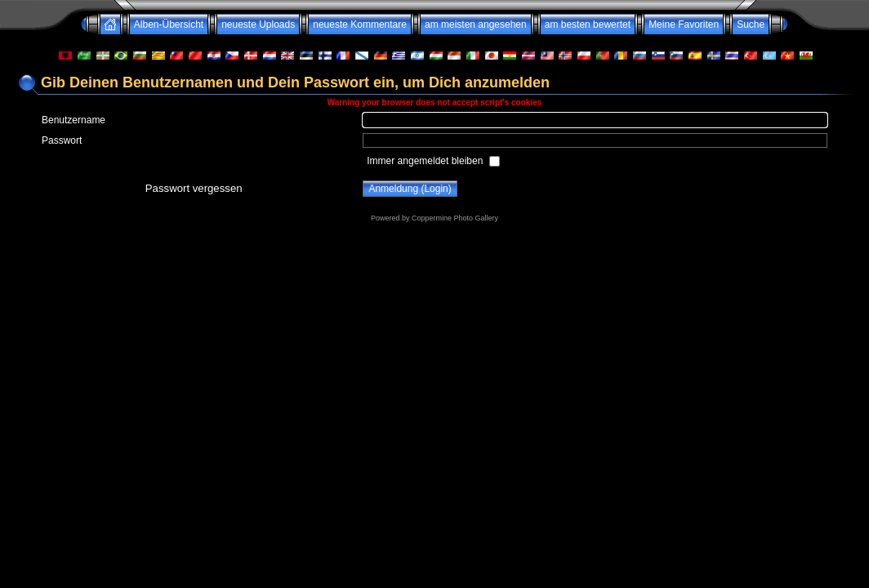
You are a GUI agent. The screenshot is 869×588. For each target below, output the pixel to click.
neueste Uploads (258, 24)
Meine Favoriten (684, 24)
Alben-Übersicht (169, 24)
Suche (751, 24)
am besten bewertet (588, 24)
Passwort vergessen (194, 188)
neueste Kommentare (360, 24)
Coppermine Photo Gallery (455, 218)
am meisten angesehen (476, 24)
